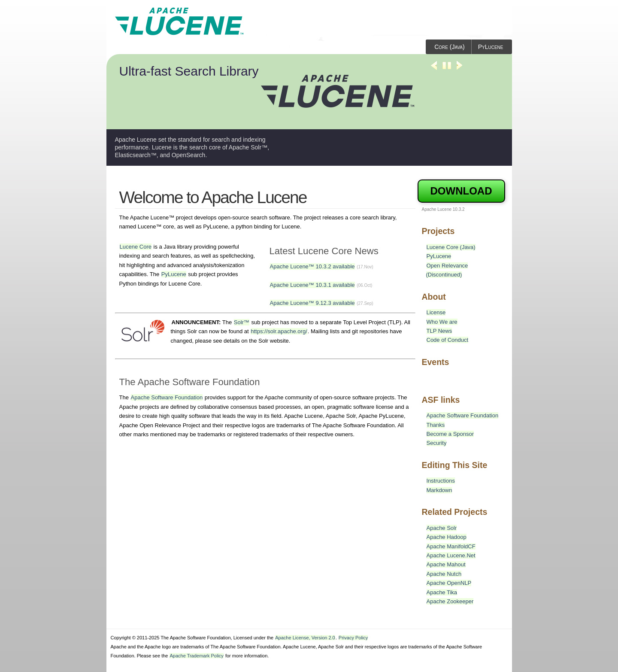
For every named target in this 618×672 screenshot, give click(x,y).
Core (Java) (450, 47)
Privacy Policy (353, 638)
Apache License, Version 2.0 (305, 638)
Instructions (441, 481)
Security (437, 443)
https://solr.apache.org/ (279, 331)
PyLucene (491, 47)
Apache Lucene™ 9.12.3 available (312, 303)
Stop (447, 69)
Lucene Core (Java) (451, 247)
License (436, 312)
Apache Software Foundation (167, 397)
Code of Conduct (448, 340)
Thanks (436, 425)
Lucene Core (136, 247)
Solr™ (242, 322)
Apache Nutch (444, 574)
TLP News (439, 331)
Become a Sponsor (450, 434)
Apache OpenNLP (449, 583)
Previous (434, 69)
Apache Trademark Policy (196, 656)
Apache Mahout (446, 564)
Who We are (442, 322)
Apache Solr (442, 528)
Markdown (439, 490)
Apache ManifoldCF (451, 546)
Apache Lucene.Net (451, 555)
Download (461, 191)
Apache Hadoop (447, 537)
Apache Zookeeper (450, 601)
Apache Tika (442, 592)
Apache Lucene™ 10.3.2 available (312, 266)
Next (460, 69)
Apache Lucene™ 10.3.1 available (312, 285)
